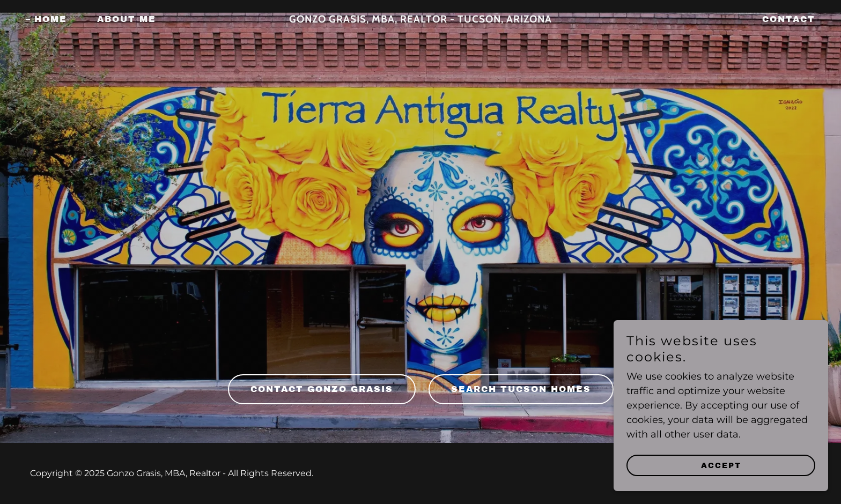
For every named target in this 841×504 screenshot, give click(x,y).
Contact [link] (789, 19)
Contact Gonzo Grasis (322, 389)
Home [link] (51, 19)
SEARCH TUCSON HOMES (521, 389)
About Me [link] (127, 19)
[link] (421, 19)
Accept (721, 466)
